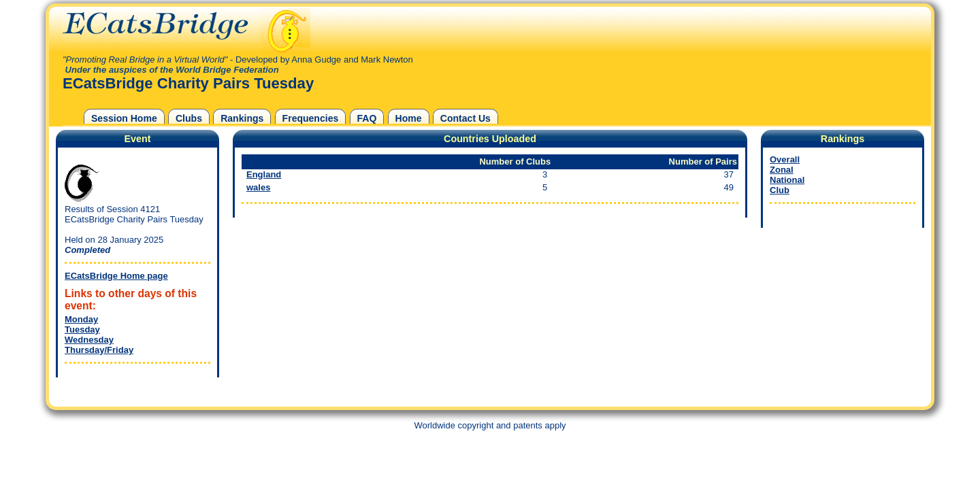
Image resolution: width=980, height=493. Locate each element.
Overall (785, 159)
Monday (81, 319)
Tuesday (82, 329)
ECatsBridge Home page (116, 276)
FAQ (367, 118)
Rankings (242, 118)
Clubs (189, 118)
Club (780, 190)
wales (258, 187)
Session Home (124, 118)
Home (409, 118)
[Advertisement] (839, 316)
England (264, 174)
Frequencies (311, 118)
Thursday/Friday (99, 350)
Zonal (782, 170)
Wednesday (89, 340)
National (787, 180)
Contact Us (465, 118)
